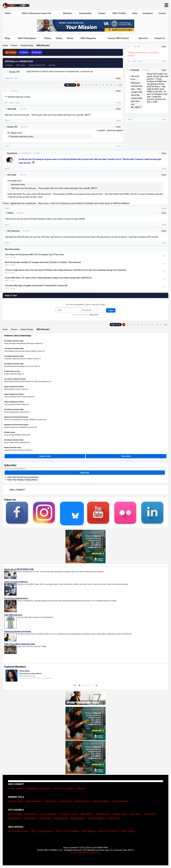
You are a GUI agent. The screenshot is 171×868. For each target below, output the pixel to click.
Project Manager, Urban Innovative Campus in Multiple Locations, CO (24, 351)
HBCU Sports (150, 814)
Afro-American (13, 231)
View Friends (51, 801)
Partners (70, 788)
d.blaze (10, 213)
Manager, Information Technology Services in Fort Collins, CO (22, 366)
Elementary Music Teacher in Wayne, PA (16, 389)
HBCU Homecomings (18, 831)
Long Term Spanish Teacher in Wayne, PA (16, 404)
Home (8, 13)
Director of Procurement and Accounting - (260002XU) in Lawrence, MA (25, 420)
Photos (48, 38)
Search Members (34, 801)
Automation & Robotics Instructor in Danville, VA (18, 450)
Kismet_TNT (14, 72)
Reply (118, 78)
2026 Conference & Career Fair (36, 13)
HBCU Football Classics (42, 831)
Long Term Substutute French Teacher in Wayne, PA (19, 397)
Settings (36, 52)
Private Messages (120, 801)
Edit (6, 103)
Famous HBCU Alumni (118, 38)
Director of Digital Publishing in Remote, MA (17, 435)
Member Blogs (120, 814)
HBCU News (135, 814)
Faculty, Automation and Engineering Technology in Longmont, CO (24, 343)
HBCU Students (103, 814)
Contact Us (160, 38)
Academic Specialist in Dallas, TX (14, 374)
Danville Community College (13, 448)
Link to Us (58, 788)
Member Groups (82, 801)
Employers (148, 13)
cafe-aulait (12, 109)
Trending (11, 52)
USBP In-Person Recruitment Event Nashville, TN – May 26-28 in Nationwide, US (28, 382)
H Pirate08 (135, 70)
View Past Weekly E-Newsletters (22, 480)
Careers (102, 13)
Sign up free (94, 315)
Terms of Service (92, 853)
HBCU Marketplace (27, 38)
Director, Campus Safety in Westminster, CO (17, 412)
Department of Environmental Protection (16, 417)
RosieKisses (12, 153)
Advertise (143, 38)
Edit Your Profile (16, 801)
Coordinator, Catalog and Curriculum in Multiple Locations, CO (22, 359)
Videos (59, 38)
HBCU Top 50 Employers (67, 831)
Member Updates (101, 801)
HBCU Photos (14, 818)
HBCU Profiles (119, 13)
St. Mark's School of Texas (12, 371)
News (135, 13)
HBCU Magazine (88, 38)
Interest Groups (27, 45)
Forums (162, 13)
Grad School (114, 818)
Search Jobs (45, 456)
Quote (119, 103)
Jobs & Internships (48, 814)
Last (120, 85)
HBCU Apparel (61, 818)
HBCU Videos (30, 818)
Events (70, 38)
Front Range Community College (14, 341)
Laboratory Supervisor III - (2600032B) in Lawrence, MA (20, 427)
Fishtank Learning (9, 432)
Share (16, 78)
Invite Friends (66, 801)
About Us (21, 788)
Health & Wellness (97, 818)
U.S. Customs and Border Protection (15, 379)
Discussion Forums (68, 814)
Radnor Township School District (14, 387)
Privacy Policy (77, 853)
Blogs (8, 38)
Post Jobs (126, 456)
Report (18, 103)
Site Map (81, 788)
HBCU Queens (128, 831)
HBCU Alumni (87, 814)
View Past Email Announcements (23, 477)
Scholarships (85, 13)
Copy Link (9, 78)
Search (24, 52)
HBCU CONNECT (17, 490)
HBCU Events (45, 818)
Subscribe (85, 473)
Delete (11, 103)
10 (111, 85)
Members (68, 13)
